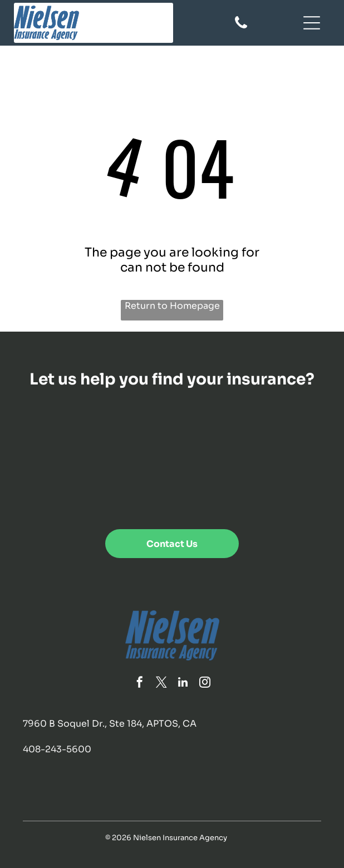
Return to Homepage (172, 306)
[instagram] (205, 684)
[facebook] (140, 684)
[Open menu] (312, 23)
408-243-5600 (57, 749)
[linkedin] (183, 684)
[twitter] (161, 684)
